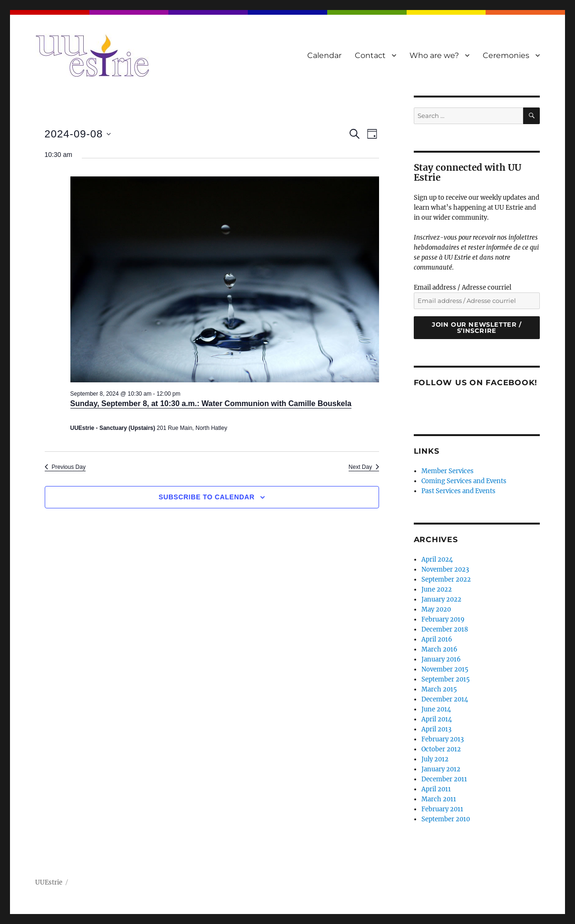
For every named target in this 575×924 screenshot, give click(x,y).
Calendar (324, 55)
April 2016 (437, 639)
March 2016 (439, 649)
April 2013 (436, 729)
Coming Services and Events (464, 481)
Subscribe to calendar (207, 497)
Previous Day (65, 467)
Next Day (364, 467)
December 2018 (445, 629)
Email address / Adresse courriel (463, 287)
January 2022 (441, 599)
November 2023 (445, 569)
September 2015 (446, 679)
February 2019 (443, 619)
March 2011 (439, 799)
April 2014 (437, 719)
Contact (370, 55)
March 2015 (439, 689)
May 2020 (436, 609)
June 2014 (436, 709)
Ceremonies (506, 55)
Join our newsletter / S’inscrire (477, 327)
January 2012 (441, 769)
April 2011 (436, 789)
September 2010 (446, 819)
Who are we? (434, 55)
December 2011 (444, 779)
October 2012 (441, 749)
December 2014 (445, 699)
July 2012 (435, 759)
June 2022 (437, 589)
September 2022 (446, 579)
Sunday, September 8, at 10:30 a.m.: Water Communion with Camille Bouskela (211, 404)
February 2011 (442, 809)
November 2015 (445, 669)
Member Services (448, 471)
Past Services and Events (458, 491)
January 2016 (441, 659)
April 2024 (437, 559)
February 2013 (443, 739)
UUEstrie (49, 882)
